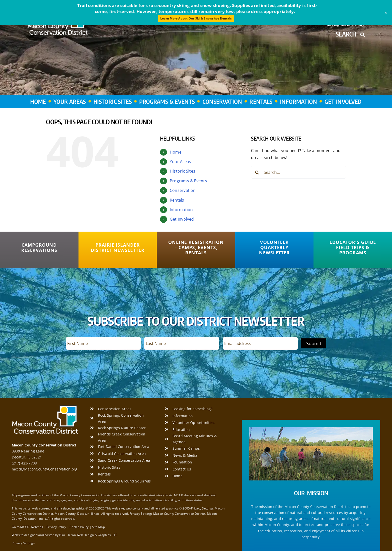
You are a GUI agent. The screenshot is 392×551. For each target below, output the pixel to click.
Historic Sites (182, 171)
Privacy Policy (56, 527)
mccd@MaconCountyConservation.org (45, 469)
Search (350, 34)
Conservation (183, 190)
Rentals (177, 200)
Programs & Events (188, 181)
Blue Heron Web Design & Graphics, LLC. (89, 535)
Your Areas (180, 162)
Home (176, 152)
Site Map (98, 527)
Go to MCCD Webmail (27, 527)
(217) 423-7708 (24, 463)
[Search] (257, 172)
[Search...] (298, 172)
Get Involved (182, 219)
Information (181, 210)
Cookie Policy (79, 527)
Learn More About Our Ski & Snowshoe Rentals (196, 18)
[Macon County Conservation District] (45, 407)
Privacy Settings (23, 543)
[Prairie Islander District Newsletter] (118, 248)
